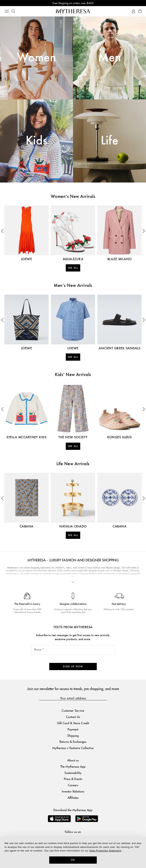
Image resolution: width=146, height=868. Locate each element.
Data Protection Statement (105, 851)
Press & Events (73, 779)
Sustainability (73, 773)
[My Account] (133, 11)
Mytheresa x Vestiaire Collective (73, 748)
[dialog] (73, 852)
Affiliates (73, 798)
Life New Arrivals (73, 464)
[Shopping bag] (140, 11)
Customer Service (73, 710)
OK (73, 860)
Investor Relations (73, 791)
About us (73, 760)
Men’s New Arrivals (73, 286)
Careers (73, 785)
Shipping (73, 735)
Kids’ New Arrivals (73, 375)
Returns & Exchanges (73, 742)
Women (36, 58)
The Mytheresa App (73, 766)
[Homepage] (73, 11)
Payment (73, 729)
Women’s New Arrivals (73, 197)
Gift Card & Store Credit (73, 723)
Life (110, 141)
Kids (37, 141)
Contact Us (73, 717)
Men (109, 58)
